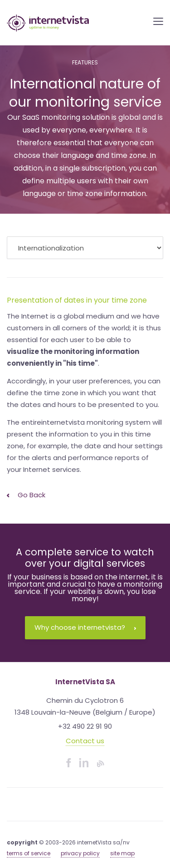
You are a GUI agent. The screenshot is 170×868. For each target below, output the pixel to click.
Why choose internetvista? (85, 627)
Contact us (85, 741)
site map (122, 853)
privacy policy (80, 853)
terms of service (29, 853)
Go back (26, 495)
